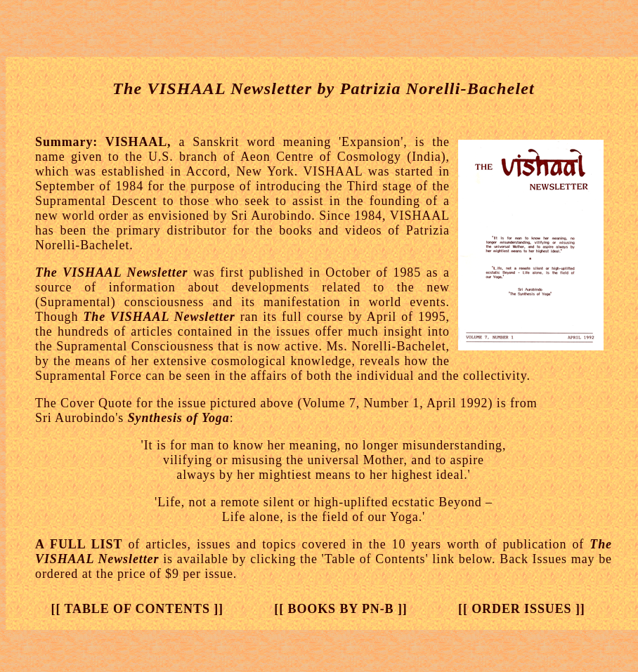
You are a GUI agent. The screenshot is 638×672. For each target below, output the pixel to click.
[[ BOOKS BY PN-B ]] (340, 609)
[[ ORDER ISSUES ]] (522, 609)
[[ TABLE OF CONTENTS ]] (137, 609)
